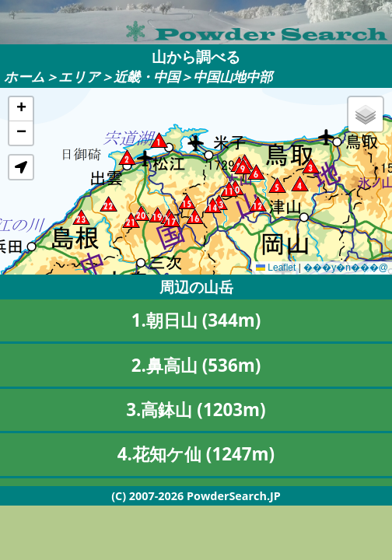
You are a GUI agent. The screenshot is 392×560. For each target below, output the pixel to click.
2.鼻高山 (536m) (196, 365)
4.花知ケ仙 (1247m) (196, 454)
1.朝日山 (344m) (196, 320)
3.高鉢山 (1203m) (196, 409)
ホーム (24, 77)
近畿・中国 (147, 77)
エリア (79, 77)
